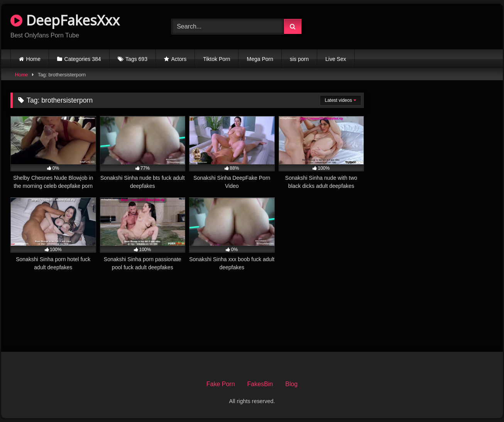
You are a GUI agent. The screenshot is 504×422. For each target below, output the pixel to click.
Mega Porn (260, 59)
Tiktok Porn (216, 59)
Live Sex (336, 59)
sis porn (299, 59)
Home (33, 59)
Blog (291, 384)
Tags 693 (136, 59)
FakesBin (260, 384)
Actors (179, 59)
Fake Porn (221, 384)
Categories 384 (83, 59)
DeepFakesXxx (65, 20)
